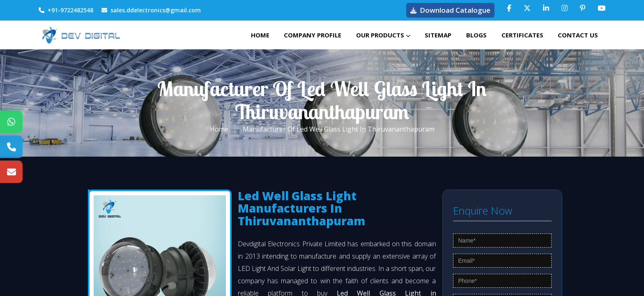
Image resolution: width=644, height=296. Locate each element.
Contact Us (577, 35)
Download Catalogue (450, 10)
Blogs (472, 35)
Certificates (520, 35)
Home (248, 35)
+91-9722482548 (66, 10)
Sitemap (432, 35)
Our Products (375, 35)
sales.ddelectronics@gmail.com (151, 10)
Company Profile (303, 35)
